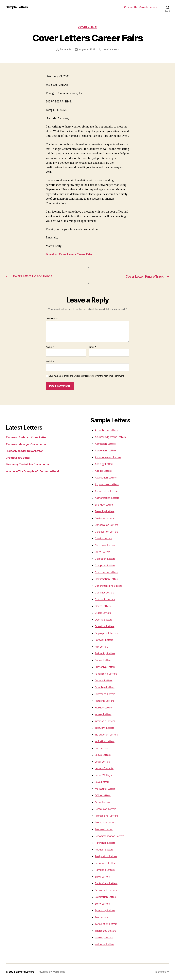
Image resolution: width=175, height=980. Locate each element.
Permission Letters (106, 809)
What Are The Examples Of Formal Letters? (32, 471)
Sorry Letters (102, 904)
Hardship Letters (104, 701)
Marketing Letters (105, 789)
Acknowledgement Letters (110, 437)
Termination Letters (106, 924)
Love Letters (102, 782)
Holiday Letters (104, 708)
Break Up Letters (105, 512)
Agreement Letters (106, 451)
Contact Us (131, 7)
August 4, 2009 (87, 50)
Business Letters (104, 518)
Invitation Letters (105, 741)
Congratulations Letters (109, 586)
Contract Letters (104, 593)
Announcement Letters (108, 457)
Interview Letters (105, 728)
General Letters (104, 681)
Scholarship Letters (106, 890)
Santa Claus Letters (106, 884)
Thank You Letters (105, 931)
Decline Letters (104, 620)
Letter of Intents (104, 769)
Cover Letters (87, 27)
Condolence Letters (106, 572)
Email (93, 347)
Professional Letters (106, 816)
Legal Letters (102, 762)
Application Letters (106, 478)
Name (50, 347)
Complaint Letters (105, 566)
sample (67, 50)
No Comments (111, 50)
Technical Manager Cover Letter (26, 444)
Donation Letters (105, 626)
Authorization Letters (107, 498)
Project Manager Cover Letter (24, 451)
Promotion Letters (105, 823)
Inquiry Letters (103, 714)
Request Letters (104, 850)
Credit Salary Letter (18, 458)
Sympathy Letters (105, 911)
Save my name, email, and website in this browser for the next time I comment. (87, 376)
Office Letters (103, 796)
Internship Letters (105, 721)
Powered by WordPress (52, 972)
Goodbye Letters (105, 687)
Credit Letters (103, 613)
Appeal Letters (103, 471)
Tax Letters (101, 917)
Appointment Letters (107, 484)
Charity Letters (103, 539)
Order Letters (103, 802)
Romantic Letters (105, 870)
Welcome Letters (105, 944)
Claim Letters (102, 552)
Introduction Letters (106, 735)
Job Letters (101, 748)
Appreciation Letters (107, 491)
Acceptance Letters (106, 430)
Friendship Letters (105, 667)
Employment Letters (106, 633)
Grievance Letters (105, 694)
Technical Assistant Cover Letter (26, 438)
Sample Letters (18, 7)
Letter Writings (103, 775)
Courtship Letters (105, 599)
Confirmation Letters (107, 579)
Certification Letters (106, 532)
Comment (52, 319)
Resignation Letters (106, 856)
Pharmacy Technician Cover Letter (28, 465)
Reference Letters (105, 843)
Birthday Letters (104, 505)
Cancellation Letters (106, 525)
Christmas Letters (105, 545)
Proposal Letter (104, 829)
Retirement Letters (106, 863)
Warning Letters (104, 938)
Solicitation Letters (106, 897)
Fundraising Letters (106, 674)
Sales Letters (102, 877)
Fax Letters (101, 647)
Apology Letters (104, 464)
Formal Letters (103, 660)
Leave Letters (103, 755)
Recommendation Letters (109, 836)
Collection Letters (105, 559)
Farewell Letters (104, 640)
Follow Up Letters (105, 654)
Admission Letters (105, 444)
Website (50, 361)
